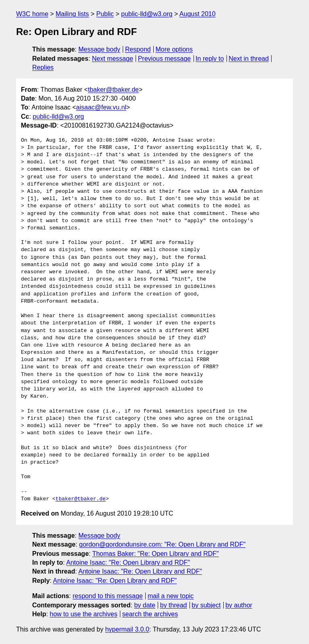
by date (144, 605)
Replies (43, 67)
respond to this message (107, 596)
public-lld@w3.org (147, 14)
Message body (99, 49)
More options (174, 49)
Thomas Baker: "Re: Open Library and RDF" (156, 554)
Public (105, 14)
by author (239, 605)
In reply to (210, 59)
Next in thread (249, 59)
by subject (206, 605)
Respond (138, 49)
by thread (174, 605)
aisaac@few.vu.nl (101, 107)
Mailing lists (72, 14)
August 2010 (198, 14)
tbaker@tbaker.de (113, 90)
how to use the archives (84, 614)
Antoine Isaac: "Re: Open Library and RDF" (128, 562)
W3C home (32, 14)
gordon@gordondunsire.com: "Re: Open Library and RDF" (163, 544)
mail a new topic (171, 596)
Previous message (165, 59)
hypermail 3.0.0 (127, 629)
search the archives (150, 614)
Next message (113, 59)
